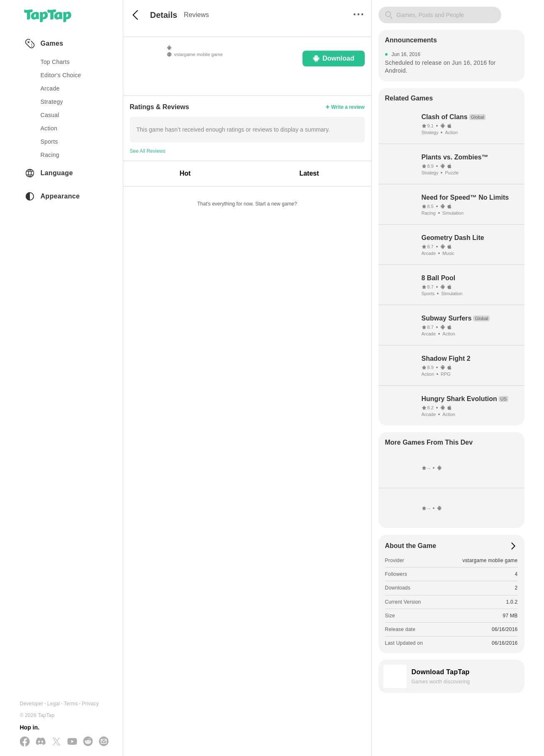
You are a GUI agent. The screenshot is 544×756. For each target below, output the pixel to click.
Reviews (196, 15)
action (49, 128)
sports (49, 142)
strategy (52, 102)
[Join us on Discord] (41, 742)
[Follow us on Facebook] (25, 742)
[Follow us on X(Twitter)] (56, 742)
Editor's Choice (61, 75)
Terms (71, 704)
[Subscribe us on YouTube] (72, 742)
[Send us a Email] (104, 742)
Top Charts (55, 62)
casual (50, 115)
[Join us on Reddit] (88, 742)
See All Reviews (148, 151)
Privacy (90, 704)
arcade (50, 88)
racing (50, 155)
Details (164, 15)
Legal (54, 704)
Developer (32, 704)
